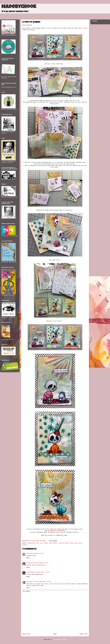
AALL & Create (83, 28)
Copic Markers (53, 543)
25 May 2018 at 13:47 (37, 553)
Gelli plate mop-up (76, 543)
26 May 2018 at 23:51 (44, 582)
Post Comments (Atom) (60, 639)
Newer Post (26, 634)
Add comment (27, 591)
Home (55, 634)
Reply (28, 558)
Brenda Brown (30, 563)
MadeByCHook (19, 7)
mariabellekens (31, 572)
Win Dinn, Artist (32, 582)
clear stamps (44, 543)
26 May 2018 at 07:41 (42, 563)
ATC (37, 543)
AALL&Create (31, 543)
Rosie (28, 553)
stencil (25, 545)
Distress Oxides (64, 543)
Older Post (84, 634)
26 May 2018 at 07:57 (43, 572)
